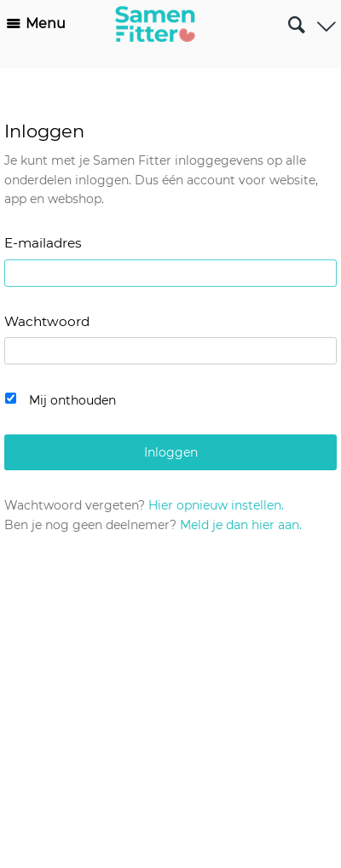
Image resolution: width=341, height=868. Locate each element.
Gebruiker (326, 21)
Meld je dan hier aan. (241, 525)
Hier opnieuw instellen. (216, 505)
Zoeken (296, 18)
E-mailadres (43, 243)
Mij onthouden (72, 400)
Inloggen (171, 452)
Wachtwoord (47, 321)
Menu (46, 23)
